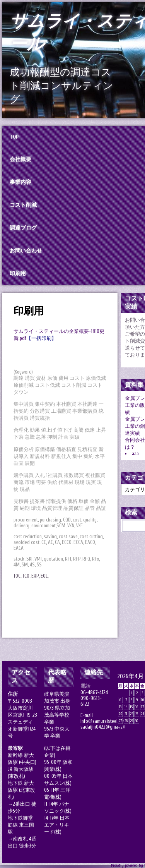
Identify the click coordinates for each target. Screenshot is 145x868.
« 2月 (122, 727)
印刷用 (29, 311)
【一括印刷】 (41, 338)
